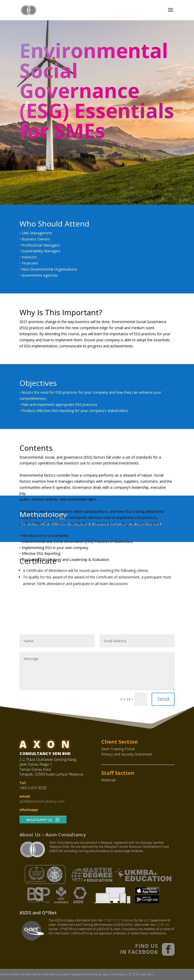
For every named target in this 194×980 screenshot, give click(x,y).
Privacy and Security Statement (127, 754)
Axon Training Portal (118, 749)
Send (163, 699)
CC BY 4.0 (163, 925)
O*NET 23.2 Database (118, 920)
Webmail (108, 780)
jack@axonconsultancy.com (42, 801)
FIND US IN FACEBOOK (139, 949)
